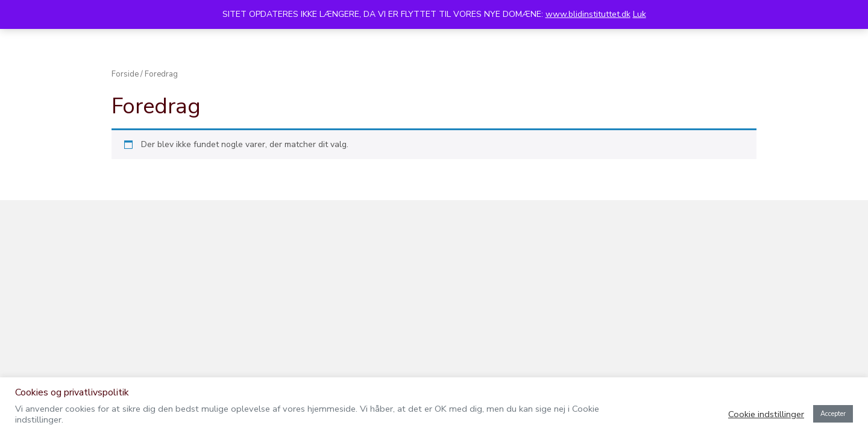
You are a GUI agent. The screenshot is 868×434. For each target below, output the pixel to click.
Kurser (236, 81)
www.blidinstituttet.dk (588, 14)
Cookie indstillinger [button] (766, 414)
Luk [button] (640, 14)
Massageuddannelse (548, 81)
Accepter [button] (833, 414)
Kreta (625, 81)
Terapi (187, 81)
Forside (125, 193)
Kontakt (676, 81)
